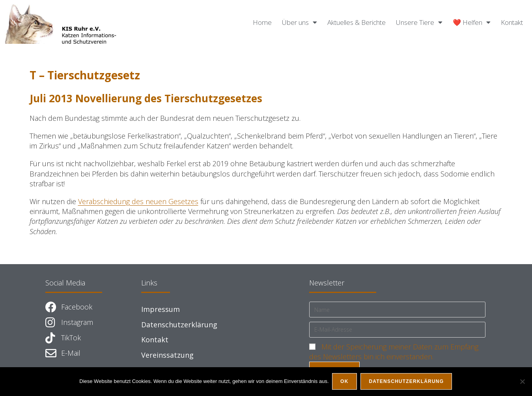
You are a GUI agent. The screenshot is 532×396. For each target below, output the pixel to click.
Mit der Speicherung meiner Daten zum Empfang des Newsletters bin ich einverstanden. (394, 352)
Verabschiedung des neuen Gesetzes (138, 201)
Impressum (161, 309)
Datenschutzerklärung (179, 325)
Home (262, 22)
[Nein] (522, 382)
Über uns (300, 22)
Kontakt (512, 22)
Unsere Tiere (419, 22)
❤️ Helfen (472, 22)
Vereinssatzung (167, 355)
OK (345, 382)
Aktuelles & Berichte (357, 22)
